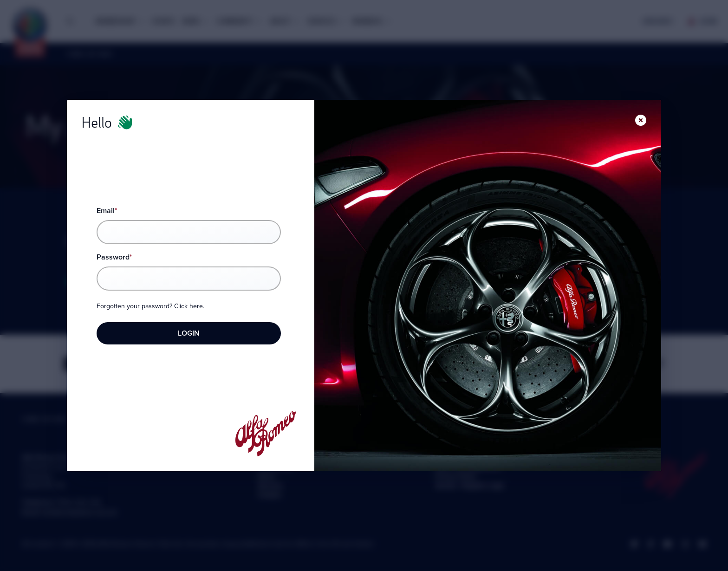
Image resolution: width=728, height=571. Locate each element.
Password (114, 257)
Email (107, 211)
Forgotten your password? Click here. (150, 306)
